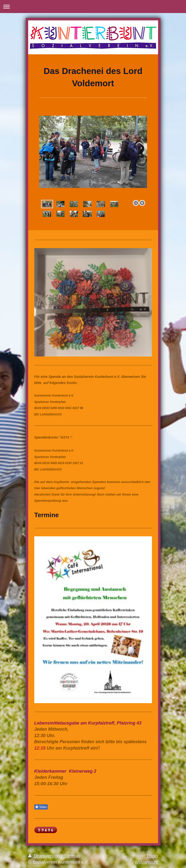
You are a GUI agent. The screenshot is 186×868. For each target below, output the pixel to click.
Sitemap (72, 856)
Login (153, 856)
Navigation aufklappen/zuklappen (93, 7)
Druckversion (45, 856)
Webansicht (146, 862)
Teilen (41, 807)
